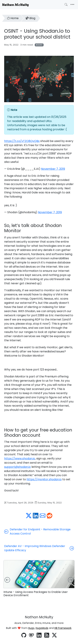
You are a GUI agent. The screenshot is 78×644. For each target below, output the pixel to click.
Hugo (31, 628)
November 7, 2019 (53, 169)
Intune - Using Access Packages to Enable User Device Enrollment (36, 594)
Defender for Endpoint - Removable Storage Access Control (37, 531)
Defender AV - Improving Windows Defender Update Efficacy (39, 548)
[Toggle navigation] (72, 5)
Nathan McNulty (15, 4)
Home (13, 18)
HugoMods (42, 628)
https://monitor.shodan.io (44, 479)
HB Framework (63, 628)
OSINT (40, 45)
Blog (31, 18)
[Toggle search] (66, 5)
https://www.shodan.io (20, 458)
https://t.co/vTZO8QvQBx (22, 141)
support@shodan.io (17, 467)
